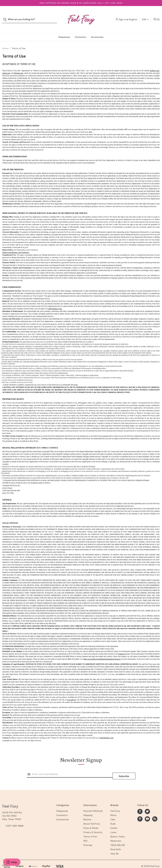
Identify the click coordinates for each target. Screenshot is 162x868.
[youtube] (147, 811)
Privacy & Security (93, 824)
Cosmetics (81, 31)
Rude (113, 816)
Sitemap (88, 837)
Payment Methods (93, 803)
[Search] (6, 16)
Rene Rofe (116, 841)
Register (133, 16)
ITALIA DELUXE (118, 837)
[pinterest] (140, 811)
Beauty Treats (118, 828)
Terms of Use (90, 828)
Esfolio (114, 820)
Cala (113, 811)
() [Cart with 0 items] (157, 16)
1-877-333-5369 (14, 818)
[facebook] (140, 803)
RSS (85, 833)
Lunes (113, 824)
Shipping (88, 807)
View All (114, 846)
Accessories (97, 31)
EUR (145, 16)
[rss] (155, 811)
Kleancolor (116, 833)
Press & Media (91, 820)
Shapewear (64, 31)
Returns (87, 811)
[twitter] (147, 803)
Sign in (122, 16)
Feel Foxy (115, 803)
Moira (113, 807)
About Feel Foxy (92, 816)
